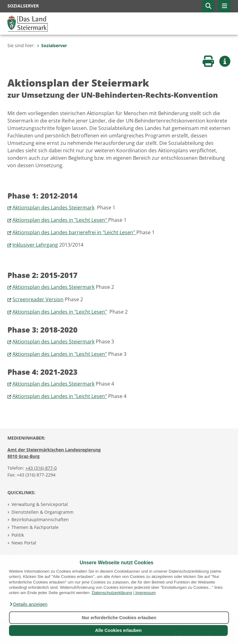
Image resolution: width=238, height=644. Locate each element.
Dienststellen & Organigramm (42, 512)
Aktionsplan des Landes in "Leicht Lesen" (60, 220)
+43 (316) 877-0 (41, 468)
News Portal (24, 543)
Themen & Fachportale (35, 527)
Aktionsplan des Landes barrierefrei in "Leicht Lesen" (74, 232)
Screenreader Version (38, 299)
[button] (28, 604)
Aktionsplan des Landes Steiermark (53, 208)
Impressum (146, 593)
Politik (18, 535)
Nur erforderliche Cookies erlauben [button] (119, 618)
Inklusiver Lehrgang (35, 245)
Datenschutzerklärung (112, 593)
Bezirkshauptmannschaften (40, 519)
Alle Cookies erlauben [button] (118, 630)
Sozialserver (52, 45)
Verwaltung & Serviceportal (40, 504)
